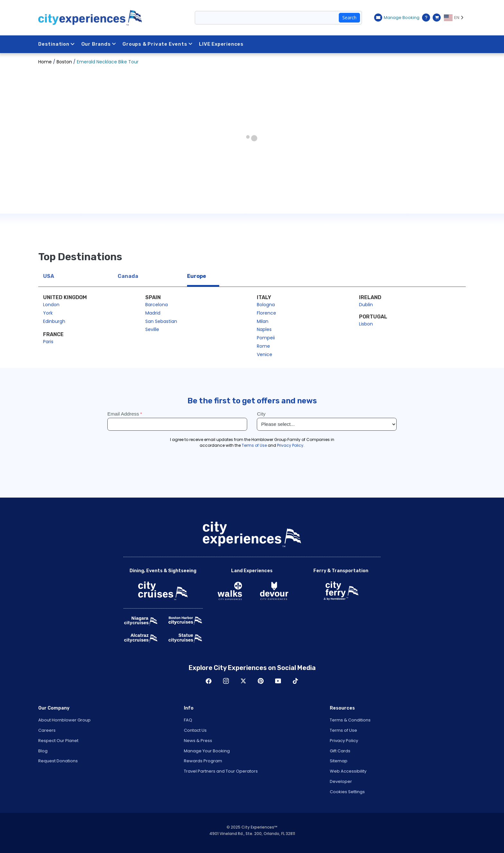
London (51, 305)
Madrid (153, 313)
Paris (48, 342)
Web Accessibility (348, 771)
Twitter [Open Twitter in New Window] (243, 681)
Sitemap (339, 761)
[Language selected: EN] (455, 18)
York (48, 313)
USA (49, 276)
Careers (47, 730)
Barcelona (157, 305)
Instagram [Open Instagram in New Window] (226, 681)
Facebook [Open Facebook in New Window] (209, 681)
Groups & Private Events (157, 44)
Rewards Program (203, 761)
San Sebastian (161, 321)
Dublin (366, 305)
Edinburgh (54, 321)
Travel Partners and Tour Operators (221, 771)
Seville (152, 329)
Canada (128, 276)
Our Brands (99, 44)
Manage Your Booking (207, 751)
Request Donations (58, 761)
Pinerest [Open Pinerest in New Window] (261, 681)
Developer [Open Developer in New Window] (341, 781)
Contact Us (195, 730)
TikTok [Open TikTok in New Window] (295, 681)
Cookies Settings (347, 792)
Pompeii (266, 338)
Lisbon (366, 324)
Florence (266, 313)
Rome (263, 346)
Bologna (266, 305)
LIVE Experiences (222, 44)
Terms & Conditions (350, 720)
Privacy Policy (344, 741)
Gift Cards (340, 751)
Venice (265, 354)
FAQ (188, 720)
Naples (264, 329)
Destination (57, 44)
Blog (43, 751)
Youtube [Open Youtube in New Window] (278, 681)
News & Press (198, 741)
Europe (197, 276)
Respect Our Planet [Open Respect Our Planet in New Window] (58, 741)
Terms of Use (343, 730)
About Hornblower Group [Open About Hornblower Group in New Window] (64, 720)
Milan (263, 321)
